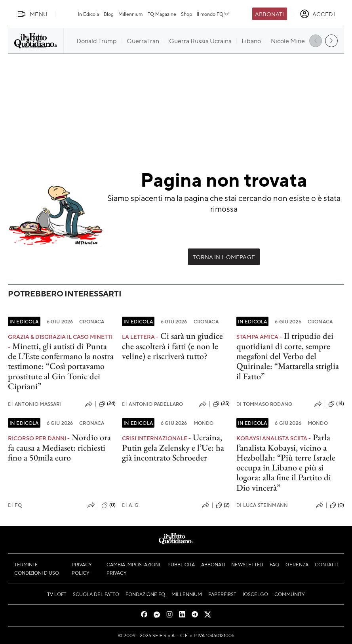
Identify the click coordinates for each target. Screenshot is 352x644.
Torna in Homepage (224, 257)
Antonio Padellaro (152, 404)
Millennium (130, 14)
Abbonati (269, 14)
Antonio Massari (35, 404)
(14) (336, 404)
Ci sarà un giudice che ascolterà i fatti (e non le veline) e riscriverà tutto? (172, 346)
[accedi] (317, 14)
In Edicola (88, 14)
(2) (223, 505)
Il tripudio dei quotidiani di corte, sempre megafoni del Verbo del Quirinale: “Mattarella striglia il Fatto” (288, 356)
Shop (186, 14)
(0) (108, 505)
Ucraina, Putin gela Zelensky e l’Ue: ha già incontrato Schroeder (173, 447)
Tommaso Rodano (264, 404)
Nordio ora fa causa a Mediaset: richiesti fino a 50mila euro (59, 447)
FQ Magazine (162, 14)
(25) (222, 404)
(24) (108, 404)
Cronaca (92, 321)
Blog (109, 14)
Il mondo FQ (213, 14)
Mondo (204, 423)
